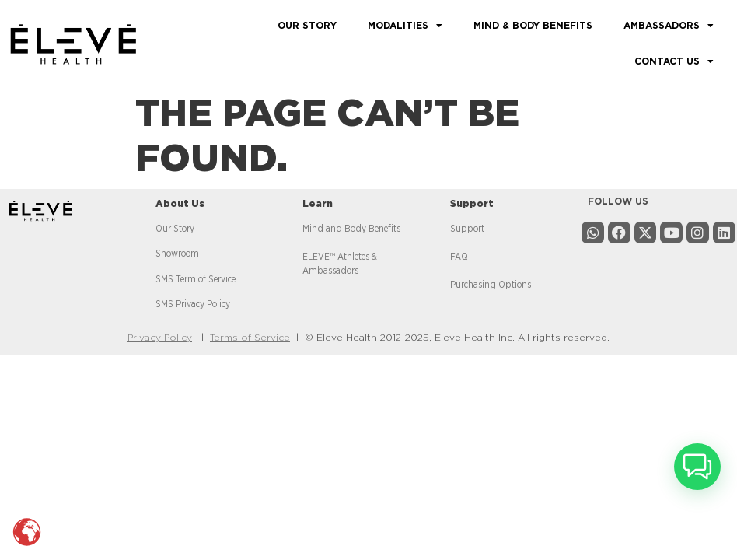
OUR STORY (307, 26)
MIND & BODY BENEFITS (533, 26)
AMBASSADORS (669, 26)
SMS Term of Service (196, 279)
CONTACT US (674, 61)
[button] (697, 467)
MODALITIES (405, 26)
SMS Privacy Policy (193, 304)
